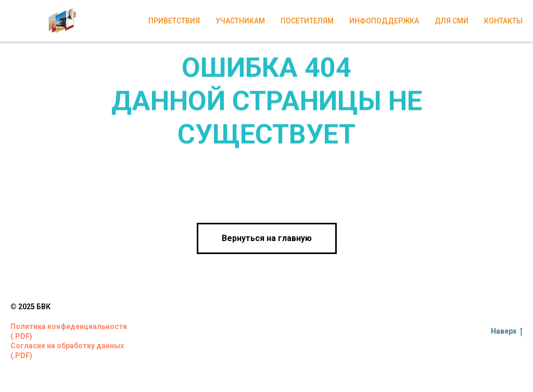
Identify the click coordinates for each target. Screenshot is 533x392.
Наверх (507, 332)
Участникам (240, 21)
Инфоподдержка (384, 21)
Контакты (503, 21)
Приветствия (174, 21)
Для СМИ (452, 21)
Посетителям (307, 21)
